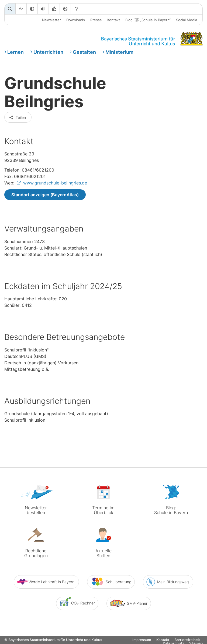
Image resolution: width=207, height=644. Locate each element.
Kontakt (114, 20)
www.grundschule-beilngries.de (55, 183)
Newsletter (51, 20)
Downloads (76, 20)
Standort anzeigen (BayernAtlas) (45, 195)
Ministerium (119, 52)
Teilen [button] (17, 117)
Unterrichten (48, 52)
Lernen (15, 52)
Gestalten (84, 52)
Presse (96, 20)
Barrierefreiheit (187, 640)
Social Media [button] (187, 20)
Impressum (142, 640)
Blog (148, 20)
